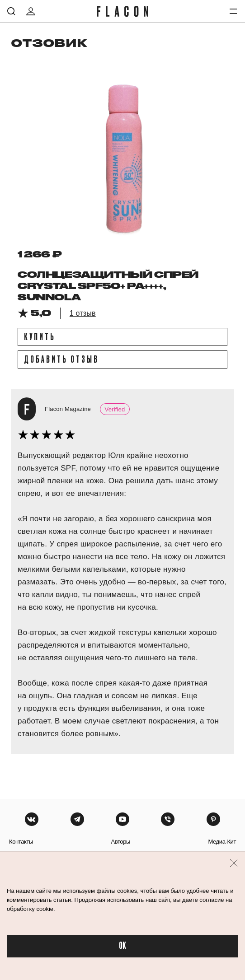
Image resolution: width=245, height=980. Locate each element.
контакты (21, 842)
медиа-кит (222, 842)
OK (122, 946)
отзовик (49, 43)
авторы (120, 842)
